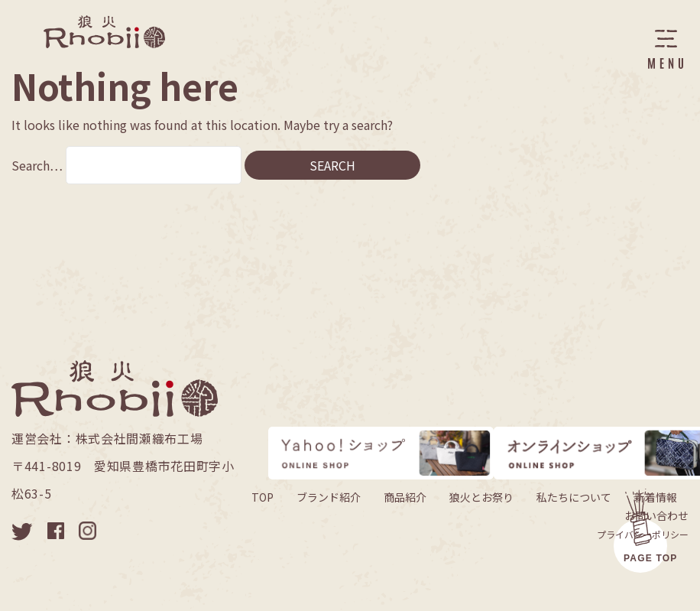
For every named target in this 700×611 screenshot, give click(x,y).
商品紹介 (405, 497)
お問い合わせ (656, 515)
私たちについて (574, 497)
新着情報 (656, 497)
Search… (37, 165)
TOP (262, 497)
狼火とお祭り (481, 497)
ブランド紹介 (329, 497)
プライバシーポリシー (643, 534)
